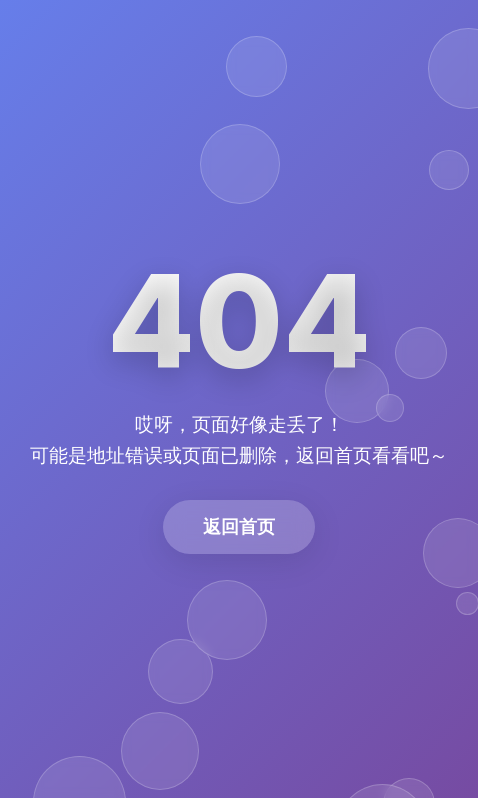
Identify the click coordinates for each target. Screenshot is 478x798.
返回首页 (239, 526)
